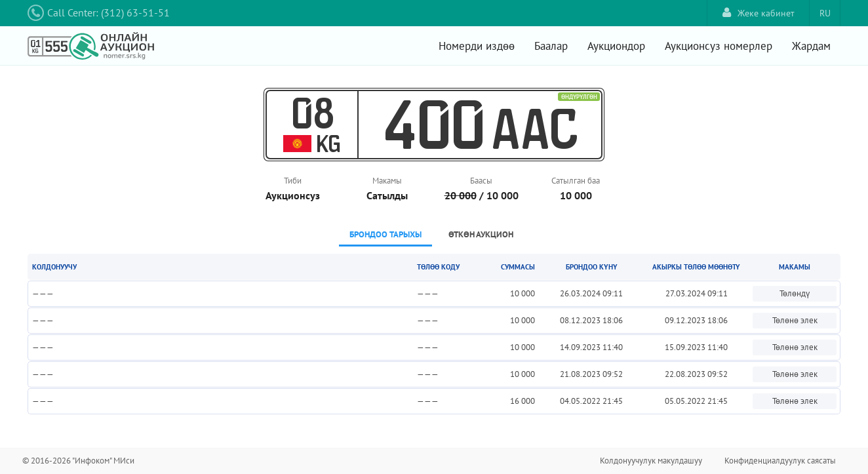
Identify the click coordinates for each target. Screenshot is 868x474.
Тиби (293, 181)
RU (825, 13)
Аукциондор (616, 46)
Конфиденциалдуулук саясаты (780, 461)
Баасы (481, 181)
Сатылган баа (576, 181)
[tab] (385, 236)
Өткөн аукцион (481, 234)
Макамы (387, 181)
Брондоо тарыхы (385, 234)
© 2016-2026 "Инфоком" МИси (78, 461)
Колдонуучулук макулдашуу (651, 461)
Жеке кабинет (759, 13)
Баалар (551, 46)
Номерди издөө (477, 46)
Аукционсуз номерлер (719, 46)
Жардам (811, 46)
